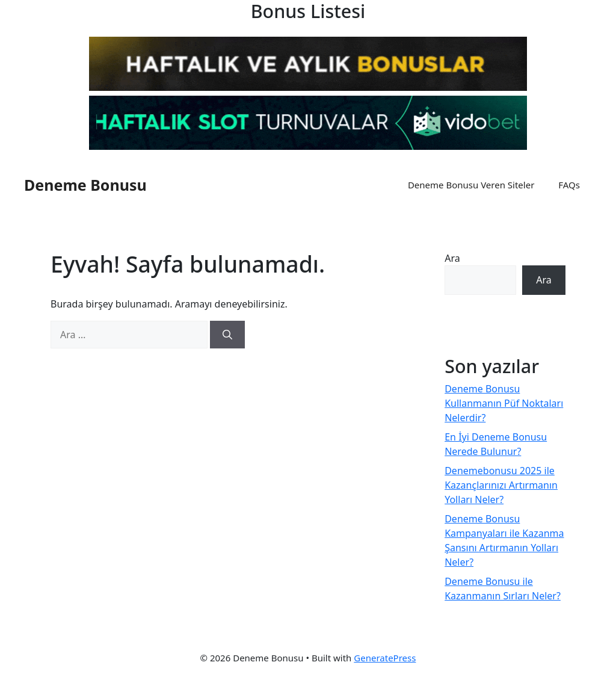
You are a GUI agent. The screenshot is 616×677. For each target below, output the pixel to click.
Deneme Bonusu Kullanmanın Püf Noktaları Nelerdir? (504, 403)
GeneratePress (385, 658)
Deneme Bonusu (85, 185)
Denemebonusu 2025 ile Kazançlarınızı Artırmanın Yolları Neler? (501, 485)
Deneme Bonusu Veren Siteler (471, 185)
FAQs (569, 185)
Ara (452, 258)
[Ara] (227, 335)
